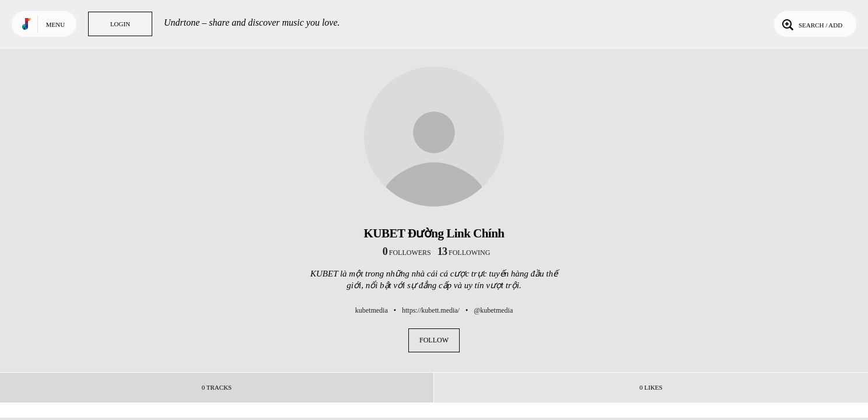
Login (120, 24)
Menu (55, 24)
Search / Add (811, 24)
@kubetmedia (493, 310)
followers (407, 253)
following (464, 253)
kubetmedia (372, 310)
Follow (434, 340)
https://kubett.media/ (431, 310)
